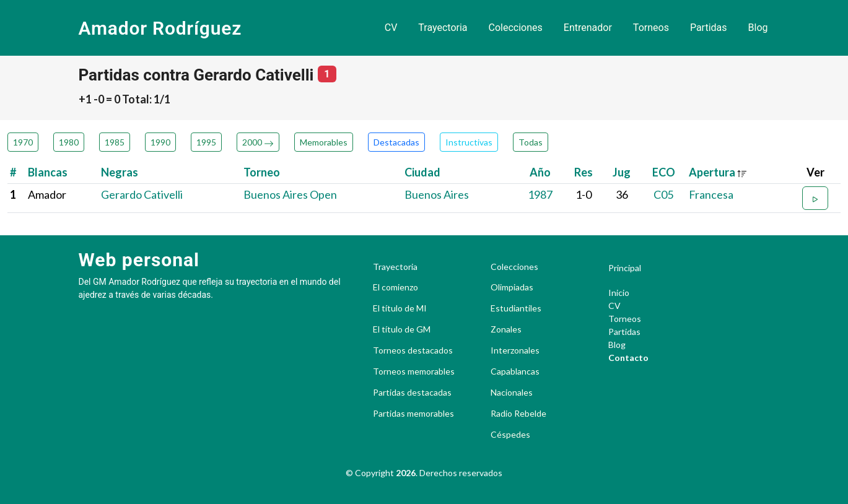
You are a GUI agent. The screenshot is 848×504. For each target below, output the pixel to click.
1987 (540, 194)
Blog (758, 28)
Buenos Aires (437, 194)
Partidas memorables (413, 414)
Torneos (651, 28)
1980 (69, 142)
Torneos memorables (414, 371)
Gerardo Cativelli (142, 194)
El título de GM (402, 329)
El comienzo (396, 287)
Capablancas (515, 371)
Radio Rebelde (518, 414)
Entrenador (588, 28)
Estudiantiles (516, 308)
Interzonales (515, 350)
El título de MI (400, 308)
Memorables (324, 142)
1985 (115, 142)
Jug (622, 172)
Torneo (262, 172)
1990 (160, 142)
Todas (531, 142)
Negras (120, 172)
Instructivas (469, 142)
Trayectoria (443, 28)
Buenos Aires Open (290, 194)
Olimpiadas (512, 287)
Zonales (506, 329)
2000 (258, 142)
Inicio (619, 293)
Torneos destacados (413, 350)
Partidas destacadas (412, 393)
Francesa (711, 194)
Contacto (628, 358)
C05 (663, 194)
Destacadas (396, 142)
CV (391, 28)
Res (584, 172)
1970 (23, 142)
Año (540, 172)
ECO (664, 172)
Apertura (718, 172)
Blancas (48, 172)
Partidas (709, 28)
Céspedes (510, 435)
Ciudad (422, 172)
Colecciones (516, 28)
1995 (206, 142)
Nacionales (512, 393)
